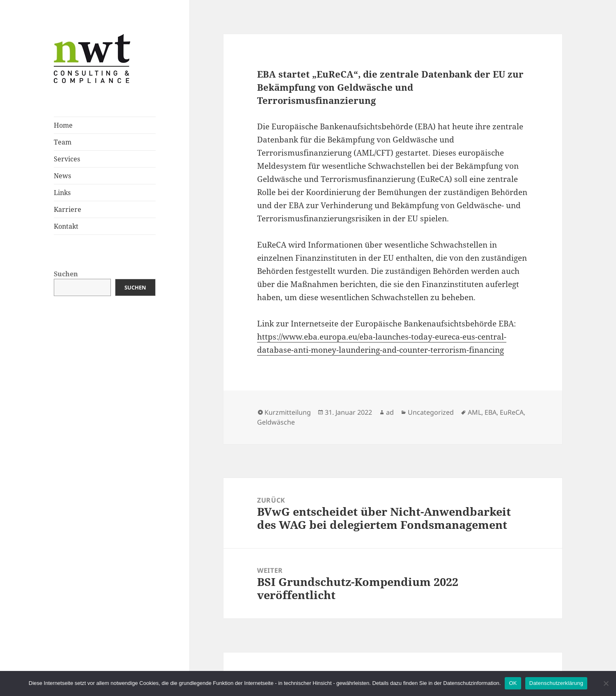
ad (390, 412)
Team (63, 142)
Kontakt (66, 226)
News (62, 176)
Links (62, 193)
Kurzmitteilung (288, 412)
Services (67, 159)
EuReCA (512, 412)
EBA (491, 412)
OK (513, 683)
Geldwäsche (276, 422)
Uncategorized (431, 412)
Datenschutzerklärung (556, 683)
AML (475, 412)
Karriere (68, 209)
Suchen (66, 274)
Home (63, 125)
